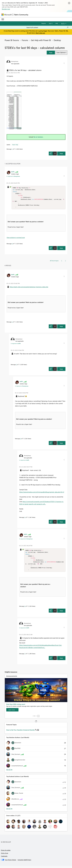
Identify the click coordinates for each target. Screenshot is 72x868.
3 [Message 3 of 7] (16, 366)
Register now (6, 9)
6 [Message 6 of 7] (12, 245)
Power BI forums (12, 40)
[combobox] (47, 27)
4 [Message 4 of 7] (21, 440)
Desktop (57, 40)
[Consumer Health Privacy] (24, 862)
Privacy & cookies (6, 852)
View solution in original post (16, 239)
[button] (51, 53)
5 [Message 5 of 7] (25, 518)
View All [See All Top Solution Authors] (9, 772)
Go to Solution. (39, 137)
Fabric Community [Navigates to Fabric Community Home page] (21, 15)
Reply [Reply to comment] (61, 249)
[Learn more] (12, 712)
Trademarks (4, 858)
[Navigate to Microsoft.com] (7, 15)
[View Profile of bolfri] (13, 172)
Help (57, 23)
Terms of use (4, 855)
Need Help (15, 145)
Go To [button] (63, 23)
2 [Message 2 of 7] (12, 323)
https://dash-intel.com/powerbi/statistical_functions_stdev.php (29, 288)
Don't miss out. (40, 33)
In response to (13, 176)
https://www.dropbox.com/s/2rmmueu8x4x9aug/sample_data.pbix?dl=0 (42, 493)
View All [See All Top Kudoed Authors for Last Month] (9, 811)
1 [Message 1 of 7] (12, 149)
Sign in (51, 23)
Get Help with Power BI (41, 40)
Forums (25, 40)
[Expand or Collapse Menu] (3, 19)
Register (44, 23)
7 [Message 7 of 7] (25, 656)
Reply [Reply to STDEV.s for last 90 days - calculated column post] (61, 153)
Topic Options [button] (61, 52)
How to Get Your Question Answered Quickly (21, 732)
